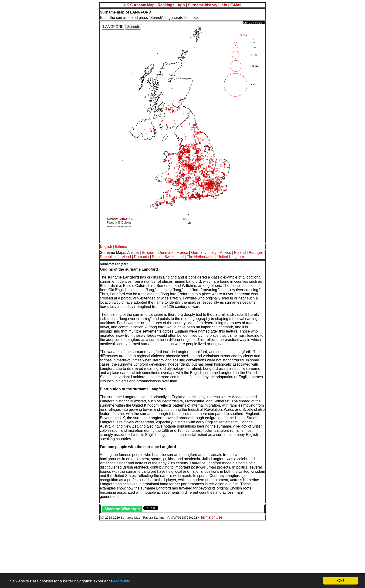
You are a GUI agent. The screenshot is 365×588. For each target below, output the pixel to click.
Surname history (203, 5)
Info (224, 5)
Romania (141, 257)
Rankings (166, 5)
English (106, 246)
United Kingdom (231, 257)
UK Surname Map (139, 5)
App (181, 5)
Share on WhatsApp (122, 509)
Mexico (225, 253)
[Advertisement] (142, 554)
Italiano (121, 246)
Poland (240, 253)
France (182, 253)
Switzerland (174, 257)
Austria (133, 253)
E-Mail (236, 5)
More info (122, 581)
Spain (157, 257)
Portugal (256, 253)
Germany (199, 253)
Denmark (166, 253)
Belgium (149, 253)
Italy (213, 253)
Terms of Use (211, 517)
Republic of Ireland (115, 257)
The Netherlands (200, 257)
